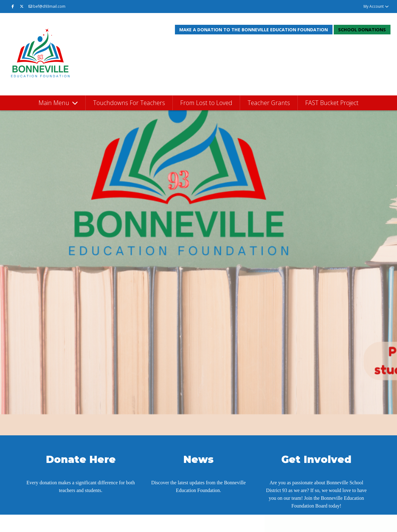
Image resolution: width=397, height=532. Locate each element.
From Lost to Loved (206, 103)
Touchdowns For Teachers (129, 103)
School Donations (362, 30)
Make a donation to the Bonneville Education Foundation (254, 30)
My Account (376, 6)
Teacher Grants (269, 103)
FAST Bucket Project (332, 103)
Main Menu (55, 103)
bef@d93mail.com (47, 6)
